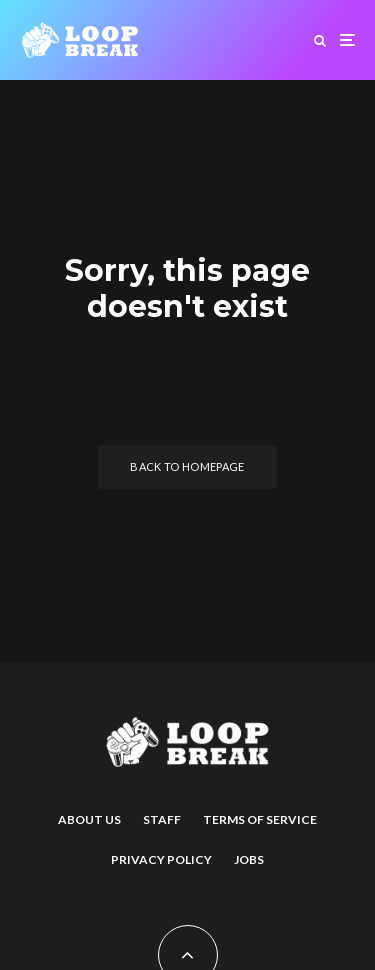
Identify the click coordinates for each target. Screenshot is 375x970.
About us (89, 819)
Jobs (249, 859)
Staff (162, 819)
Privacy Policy (161, 859)
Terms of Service (260, 819)
